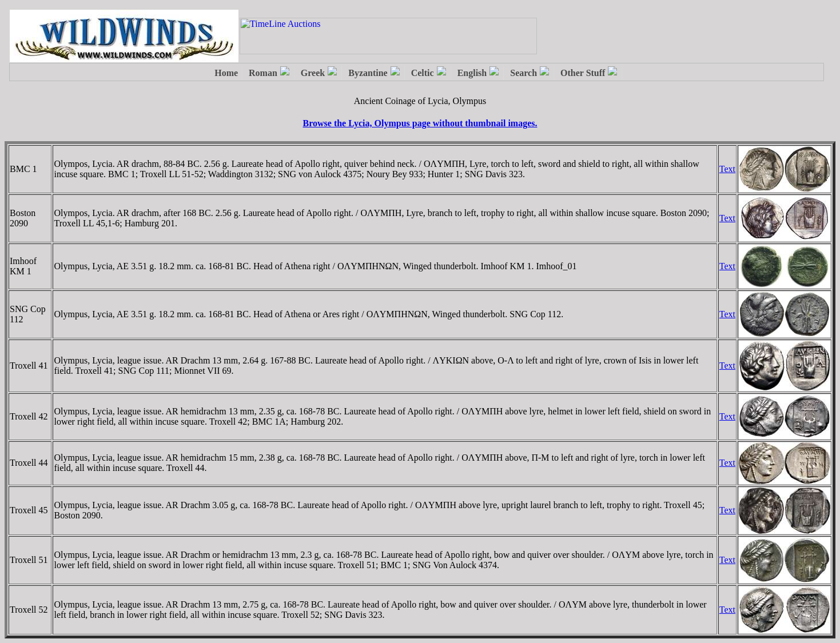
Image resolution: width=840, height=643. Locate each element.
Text (727, 169)
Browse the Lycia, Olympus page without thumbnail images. (420, 123)
